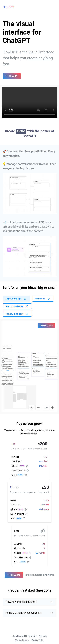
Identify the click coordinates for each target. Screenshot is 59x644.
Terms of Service (22, 640)
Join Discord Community (24, 636)
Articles (43, 636)
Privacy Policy (38, 640)
